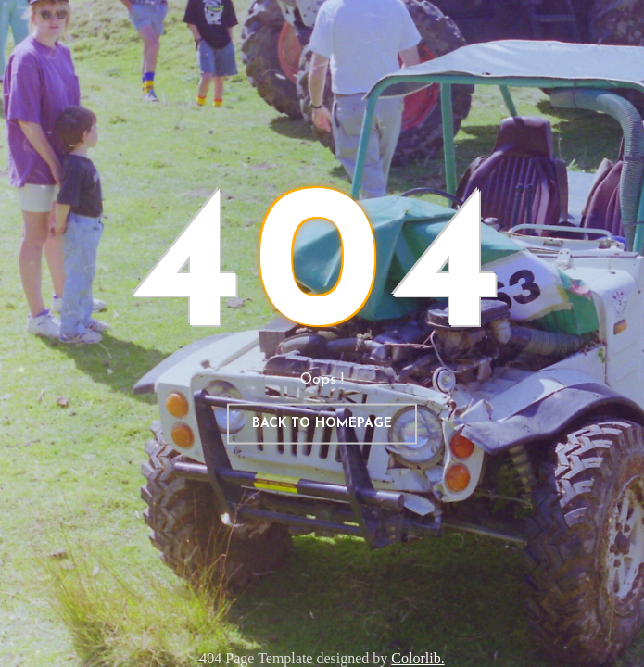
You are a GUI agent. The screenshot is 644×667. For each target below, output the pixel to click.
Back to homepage (322, 424)
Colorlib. (417, 658)
